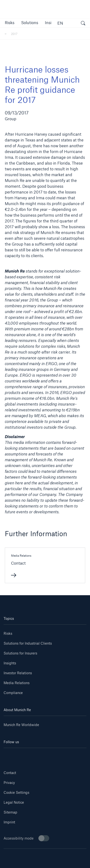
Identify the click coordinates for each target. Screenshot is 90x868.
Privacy (9, 783)
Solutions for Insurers (20, 653)
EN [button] (60, 23)
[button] (10, 23)
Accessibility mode (26, 838)
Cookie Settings (16, 792)
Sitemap (10, 812)
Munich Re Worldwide (21, 725)
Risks (8, 633)
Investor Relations (18, 673)
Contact (10, 773)
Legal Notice (14, 802)
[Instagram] (38, 755)
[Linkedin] (11, 755)
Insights (10, 663)
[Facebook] (52, 755)
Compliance (13, 693)
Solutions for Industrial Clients (28, 643)
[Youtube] (24, 755)
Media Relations (17, 683)
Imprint (9, 822)
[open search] (83, 24)
